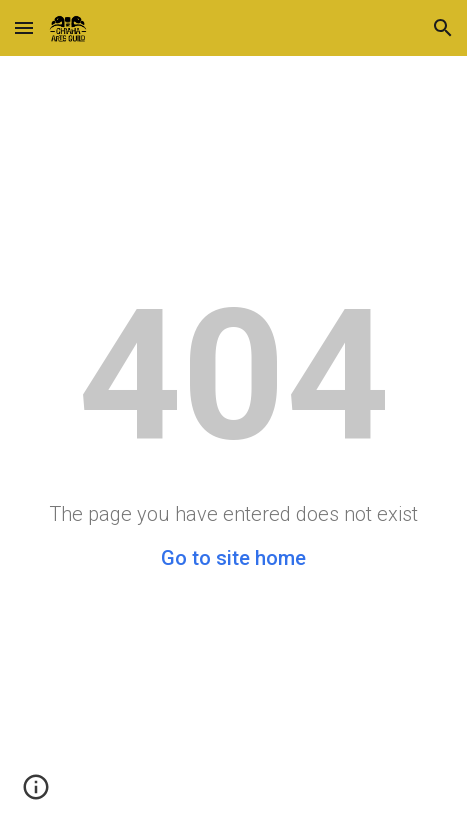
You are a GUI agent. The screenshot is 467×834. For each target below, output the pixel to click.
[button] (24, 27)
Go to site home (233, 558)
